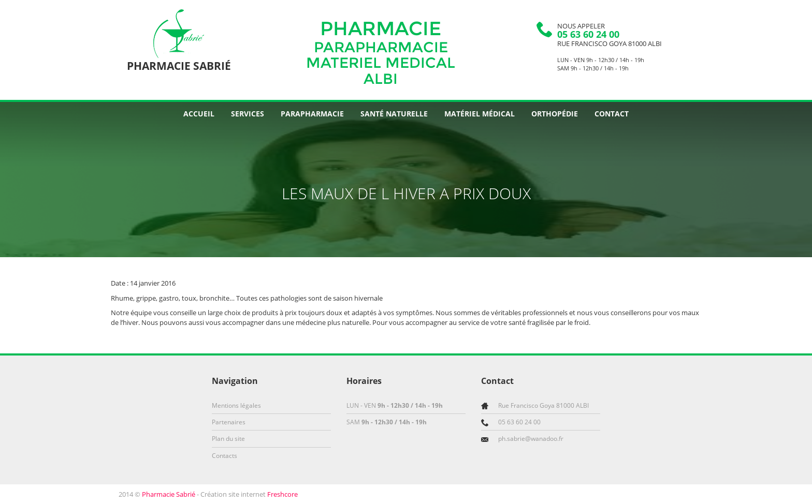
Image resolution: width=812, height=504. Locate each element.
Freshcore (282, 494)
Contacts (224, 456)
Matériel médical (480, 114)
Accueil (199, 114)
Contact (612, 114)
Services (248, 114)
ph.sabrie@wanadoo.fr (531, 439)
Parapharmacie (312, 114)
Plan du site (228, 439)
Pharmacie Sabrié (169, 494)
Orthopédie (555, 114)
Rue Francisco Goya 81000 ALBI (610, 43)
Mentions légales (236, 405)
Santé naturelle (394, 114)
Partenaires (229, 422)
